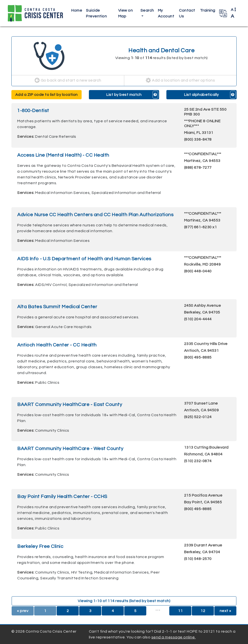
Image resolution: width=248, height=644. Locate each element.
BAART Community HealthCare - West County (70, 449)
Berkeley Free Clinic (40, 546)
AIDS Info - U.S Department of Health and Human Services (84, 259)
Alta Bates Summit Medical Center (57, 307)
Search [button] (147, 10)
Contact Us (187, 13)
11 (180, 611)
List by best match (124, 95)
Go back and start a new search (68, 81)
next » (225, 611)
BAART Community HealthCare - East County (70, 405)
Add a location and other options (180, 81)
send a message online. (174, 637)
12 (203, 611)
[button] (223, 13)
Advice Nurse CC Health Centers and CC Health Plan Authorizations (95, 215)
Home (77, 10)
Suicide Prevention (96, 13)
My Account (166, 13)
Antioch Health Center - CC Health (57, 345)
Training (208, 10)
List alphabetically (201, 95)
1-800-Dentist (33, 111)
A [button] (234, 13)
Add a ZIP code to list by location (46, 95)
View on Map (126, 13)
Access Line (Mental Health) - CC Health (63, 155)
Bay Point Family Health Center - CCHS (62, 497)
